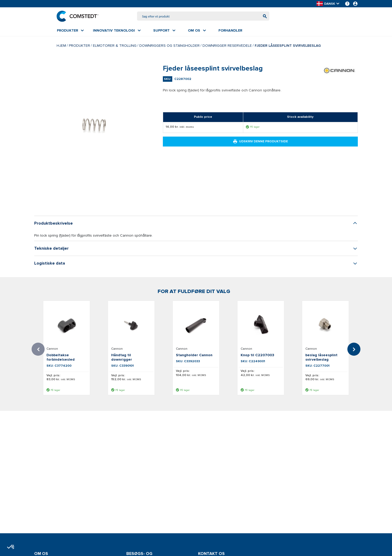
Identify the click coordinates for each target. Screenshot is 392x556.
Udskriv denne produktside (260, 142)
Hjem (61, 46)
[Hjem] (78, 16)
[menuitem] (70, 31)
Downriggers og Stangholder (170, 46)
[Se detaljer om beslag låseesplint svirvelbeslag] (325, 325)
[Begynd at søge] (265, 16)
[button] (328, 4)
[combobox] (203, 16)
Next (354, 349)
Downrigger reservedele (227, 46)
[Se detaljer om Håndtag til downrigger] (131, 325)
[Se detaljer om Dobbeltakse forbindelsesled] (67, 325)
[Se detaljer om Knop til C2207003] (261, 325)
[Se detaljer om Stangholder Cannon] (196, 325)
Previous (38, 349)
